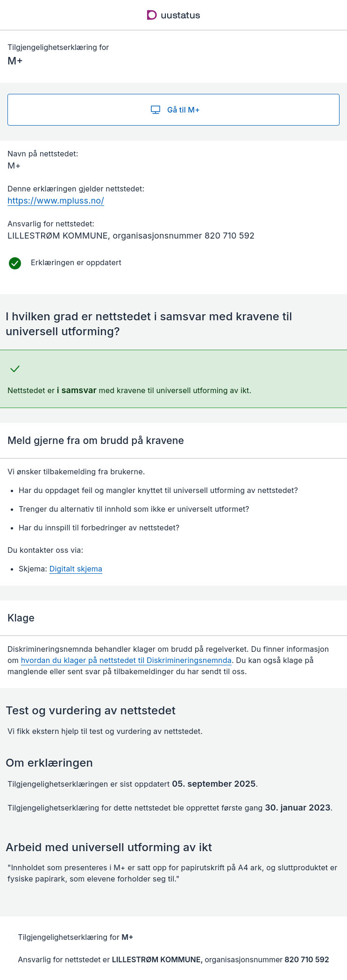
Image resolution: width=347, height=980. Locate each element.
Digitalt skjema (76, 569)
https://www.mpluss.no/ (56, 201)
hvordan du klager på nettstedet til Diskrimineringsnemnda (126, 660)
